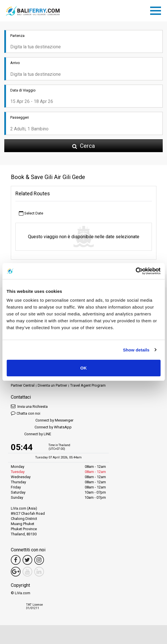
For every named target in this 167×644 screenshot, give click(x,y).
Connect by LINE (31, 434)
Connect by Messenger (42, 421)
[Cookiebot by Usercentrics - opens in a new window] (135, 271)
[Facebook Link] (16, 560)
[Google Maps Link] (16, 572)
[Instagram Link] (39, 560)
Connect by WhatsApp (41, 427)
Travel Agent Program (88, 385)
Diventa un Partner (52, 385)
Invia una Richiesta (29, 406)
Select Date (31, 213)
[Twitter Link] (27, 560)
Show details (136, 350)
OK (83, 368)
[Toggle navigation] (157, 10)
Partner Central (23, 385)
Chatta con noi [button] (26, 413)
